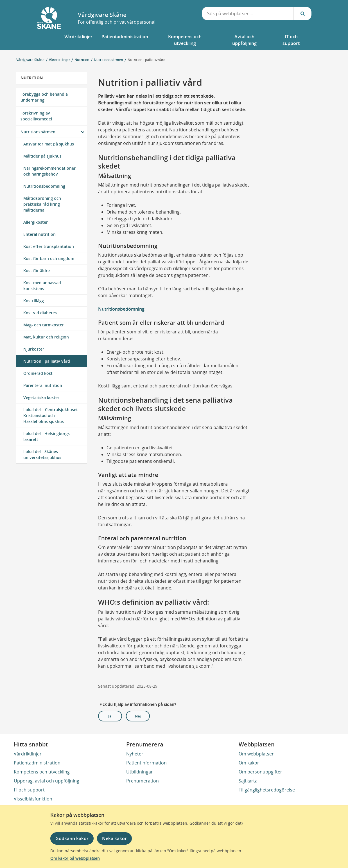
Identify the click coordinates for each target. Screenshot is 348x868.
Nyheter (135, 754)
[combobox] (248, 14)
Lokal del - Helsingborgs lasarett (47, 436)
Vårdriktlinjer (28, 754)
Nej (138, 716)
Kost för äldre (37, 271)
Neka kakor (114, 838)
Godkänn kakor (72, 838)
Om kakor (249, 763)
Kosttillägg (34, 301)
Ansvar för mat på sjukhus (49, 144)
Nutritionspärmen (38, 132)
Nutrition (32, 78)
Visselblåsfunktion (33, 799)
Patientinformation (146, 763)
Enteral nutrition (39, 234)
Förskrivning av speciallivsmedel (36, 116)
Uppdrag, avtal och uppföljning (47, 781)
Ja (110, 716)
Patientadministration (37, 763)
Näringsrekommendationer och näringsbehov (49, 171)
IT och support (29, 790)
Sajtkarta (248, 781)
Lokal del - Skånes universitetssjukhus (42, 454)
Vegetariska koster (41, 397)
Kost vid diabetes (40, 313)
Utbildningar (140, 772)
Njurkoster (34, 349)
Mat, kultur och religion (46, 337)
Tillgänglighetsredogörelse (267, 790)
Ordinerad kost (38, 373)
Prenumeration (143, 781)
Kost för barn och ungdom (49, 258)
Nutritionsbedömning (44, 186)
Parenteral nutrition (43, 385)
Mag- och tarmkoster (44, 325)
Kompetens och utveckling (42, 772)
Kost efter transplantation (49, 246)
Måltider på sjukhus (42, 156)
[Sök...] (302, 14)
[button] (78, 40)
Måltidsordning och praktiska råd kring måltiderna (42, 204)
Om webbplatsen (257, 754)
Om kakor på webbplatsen (75, 858)
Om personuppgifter (260, 772)
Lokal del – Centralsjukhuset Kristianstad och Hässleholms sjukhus (51, 415)
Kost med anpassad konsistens (42, 286)
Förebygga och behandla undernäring (44, 97)
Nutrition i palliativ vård (146, 60)
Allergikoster (36, 222)
